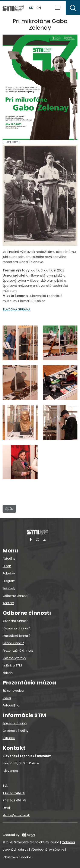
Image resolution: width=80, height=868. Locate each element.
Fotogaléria (11, 705)
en (39, 8)
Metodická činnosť (16, 636)
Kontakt (8, 603)
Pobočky (9, 573)
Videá (7, 698)
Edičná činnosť (13, 643)
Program (9, 581)
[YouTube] (44, 539)
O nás (7, 566)
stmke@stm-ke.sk (16, 815)
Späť (9, 509)
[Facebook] (31, 539)
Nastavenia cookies (18, 857)
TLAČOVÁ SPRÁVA (16, 309)
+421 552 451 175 (14, 800)
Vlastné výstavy (14, 658)
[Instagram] (38, 539)
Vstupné (9, 738)
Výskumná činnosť (16, 628)
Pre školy (9, 588)
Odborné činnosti (15, 596)
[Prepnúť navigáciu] (57, 8)
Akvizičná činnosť (15, 621)
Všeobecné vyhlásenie (47, 850)
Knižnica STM (12, 665)
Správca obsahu (15, 723)
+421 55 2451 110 (14, 793)
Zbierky (8, 673)
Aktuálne (9, 559)
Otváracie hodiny (15, 731)
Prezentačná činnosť (18, 651)
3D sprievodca (13, 691)
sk (31, 8)
